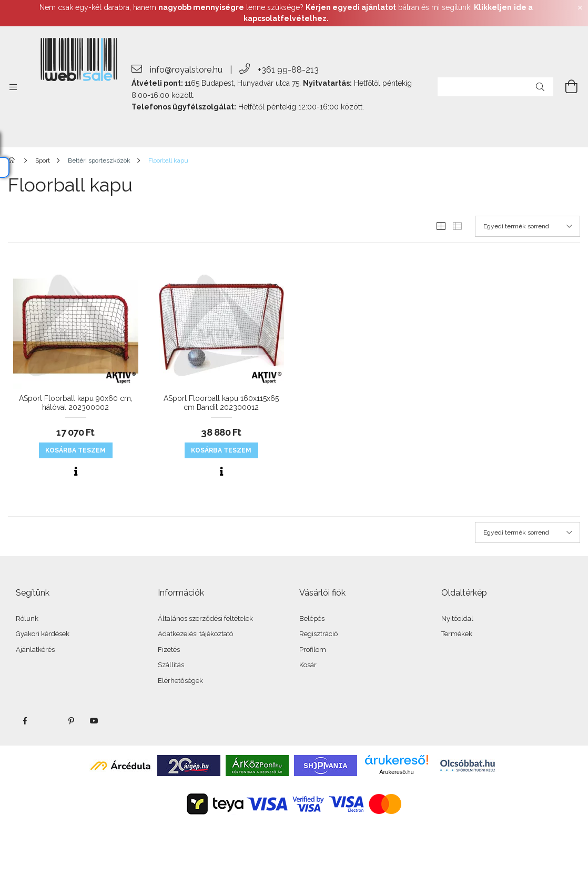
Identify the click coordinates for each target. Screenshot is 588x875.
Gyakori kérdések (43, 634)
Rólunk (27, 618)
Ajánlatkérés (35, 650)
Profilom (313, 650)
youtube (94, 721)
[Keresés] (540, 87)
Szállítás (171, 665)
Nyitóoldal (457, 618)
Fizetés (169, 650)
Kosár (308, 665)
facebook (25, 721)
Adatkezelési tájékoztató (195, 634)
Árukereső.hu (396, 772)
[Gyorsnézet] (76, 471)
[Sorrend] (528, 226)
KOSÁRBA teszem (75, 450)
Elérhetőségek (180, 681)
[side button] (13, 87)
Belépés (312, 618)
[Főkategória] (13, 160)
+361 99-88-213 (288, 70)
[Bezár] (580, 8)
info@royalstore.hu (186, 70)
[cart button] (565, 87)
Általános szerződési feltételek (205, 618)
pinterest (71, 721)
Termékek (457, 634)
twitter (48, 721)
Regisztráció (318, 634)
